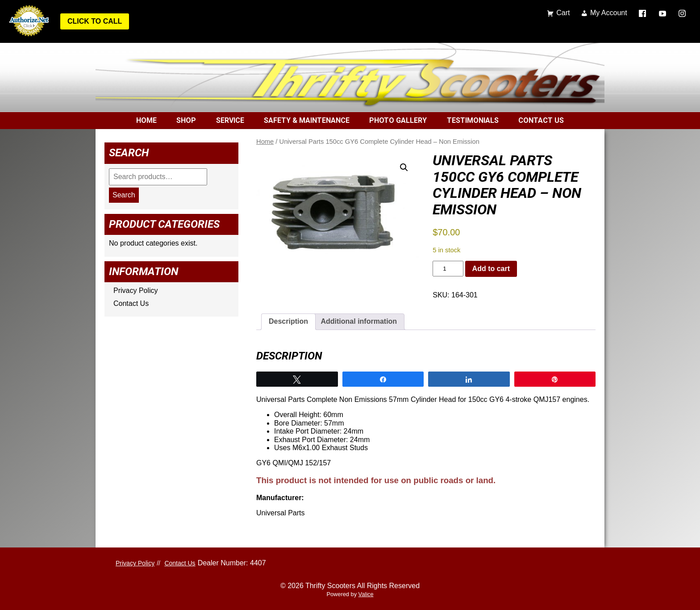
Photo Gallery (398, 120)
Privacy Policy (136, 290)
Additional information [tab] (359, 321)
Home (146, 120)
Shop (186, 120)
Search (124, 195)
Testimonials (473, 120)
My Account (609, 13)
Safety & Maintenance (307, 120)
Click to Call (95, 21)
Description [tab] (288, 321)
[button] (404, 167)
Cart (563, 13)
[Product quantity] (448, 269)
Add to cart (491, 269)
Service (230, 120)
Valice (366, 594)
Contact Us (541, 120)
